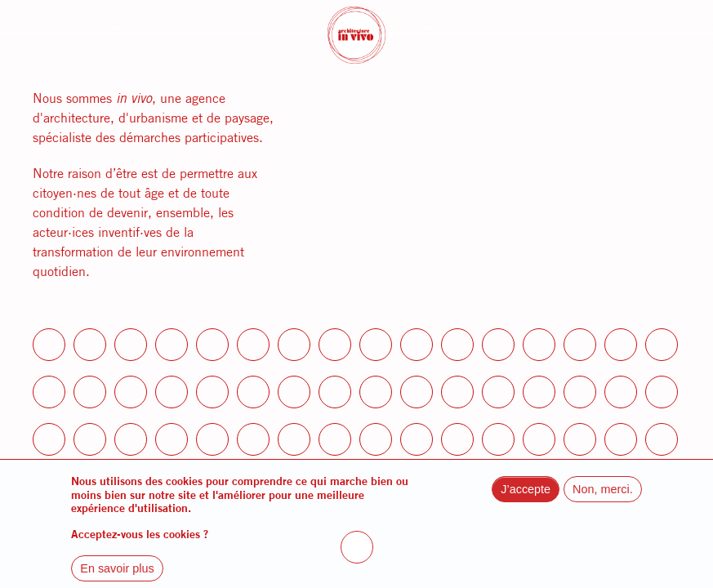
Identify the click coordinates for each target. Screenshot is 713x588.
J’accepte (526, 498)
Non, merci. (603, 498)
